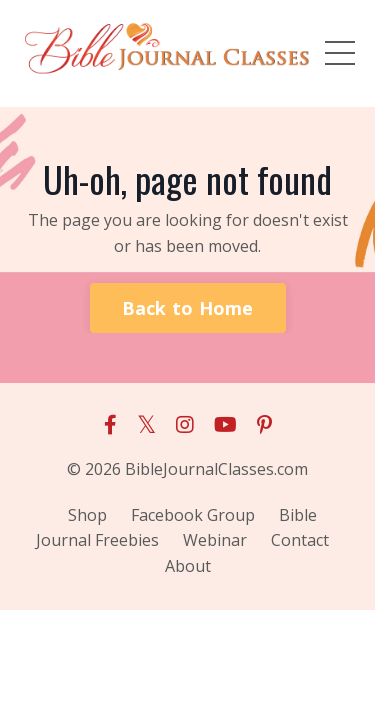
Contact (300, 540)
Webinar (215, 540)
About (188, 566)
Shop (87, 515)
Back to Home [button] (188, 308)
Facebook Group (193, 515)
